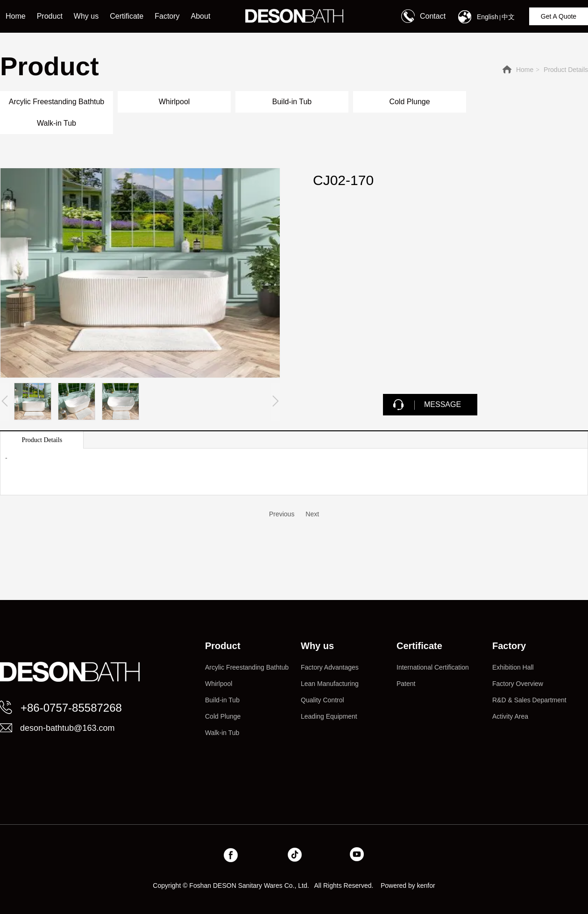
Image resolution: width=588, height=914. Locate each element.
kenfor (426, 885)
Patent (406, 684)
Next (312, 514)
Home (525, 70)
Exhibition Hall (513, 667)
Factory (509, 646)
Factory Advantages (330, 667)
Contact (433, 16)
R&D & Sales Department (529, 700)
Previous (282, 514)
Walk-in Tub (222, 733)
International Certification (433, 667)
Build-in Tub (222, 700)
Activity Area (510, 716)
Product (223, 646)
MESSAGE (443, 404)
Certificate (419, 646)
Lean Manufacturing (330, 684)
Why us (317, 646)
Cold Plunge (223, 716)
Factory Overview (518, 684)
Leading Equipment (329, 716)
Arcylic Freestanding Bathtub (247, 667)
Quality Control (322, 700)
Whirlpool (219, 684)
